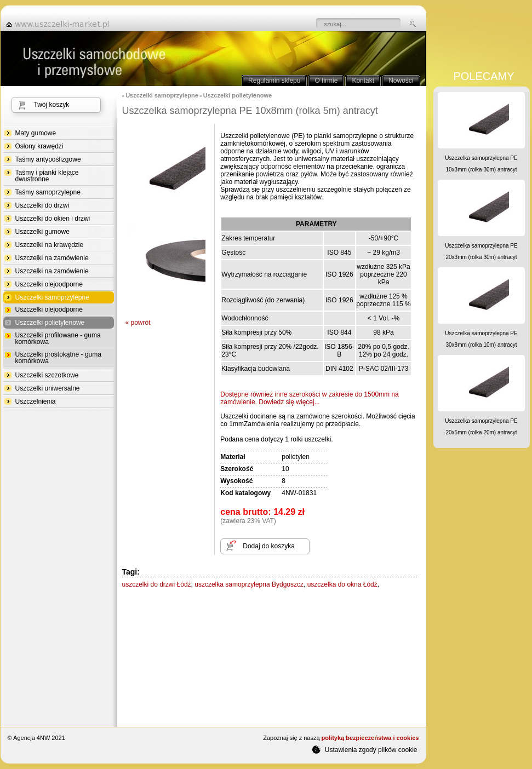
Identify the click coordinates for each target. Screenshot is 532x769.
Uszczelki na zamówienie (52, 258)
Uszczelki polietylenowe (50, 323)
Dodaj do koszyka (269, 546)
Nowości (401, 81)
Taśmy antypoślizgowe (48, 159)
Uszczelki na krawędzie (50, 245)
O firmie (326, 81)
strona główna (61, 24)
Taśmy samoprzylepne (48, 192)
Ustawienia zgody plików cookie (365, 749)
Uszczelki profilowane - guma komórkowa (58, 338)
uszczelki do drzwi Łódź (157, 584)
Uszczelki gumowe (42, 232)
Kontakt (363, 81)
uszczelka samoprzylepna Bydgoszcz (249, 584)
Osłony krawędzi (39, 146)
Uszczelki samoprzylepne (52, 298)
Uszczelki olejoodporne (49, 284)
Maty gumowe (36, 133)
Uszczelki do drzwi (42, 205)
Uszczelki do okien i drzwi (53, 219)
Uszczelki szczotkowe (47, 375)
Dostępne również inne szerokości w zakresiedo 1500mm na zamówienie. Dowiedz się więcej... (310, 398)
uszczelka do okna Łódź (342, 584)
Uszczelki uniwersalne (48, 388)
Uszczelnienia (36, 401)
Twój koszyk (52, 105)
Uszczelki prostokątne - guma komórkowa (58, 358)
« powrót (138, 323)
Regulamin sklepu (274, 81)
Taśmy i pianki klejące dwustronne (47, 176)
